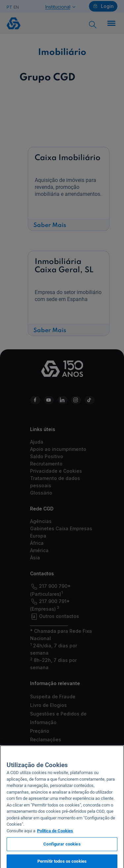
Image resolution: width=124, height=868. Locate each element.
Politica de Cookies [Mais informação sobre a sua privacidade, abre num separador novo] (55, 834)
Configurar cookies (62, 847)
